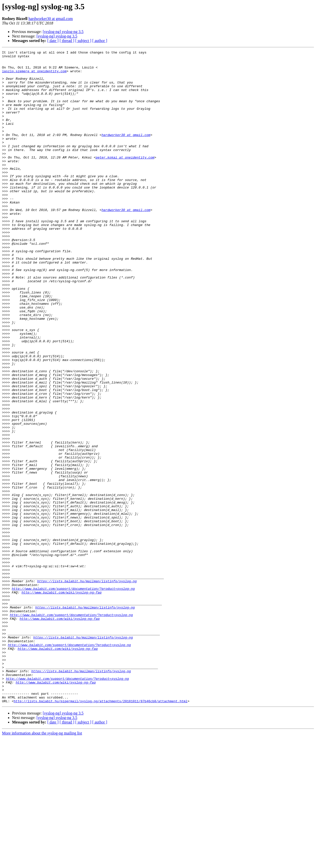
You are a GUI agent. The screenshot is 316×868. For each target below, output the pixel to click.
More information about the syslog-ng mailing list (42, 864)
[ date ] (53, 41)
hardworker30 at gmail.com (51, 19)
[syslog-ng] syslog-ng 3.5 (63, 32)
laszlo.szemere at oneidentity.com (34, 75)
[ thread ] (67, 41)
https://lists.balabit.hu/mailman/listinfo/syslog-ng (87, 687)
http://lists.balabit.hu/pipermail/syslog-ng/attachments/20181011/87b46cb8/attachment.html (101, 831)
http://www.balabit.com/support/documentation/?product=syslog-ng (73, 696)
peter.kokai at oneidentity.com (125, 179)
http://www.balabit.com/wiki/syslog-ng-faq (62, 701)
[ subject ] (83, 41)
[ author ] (100, 41)
